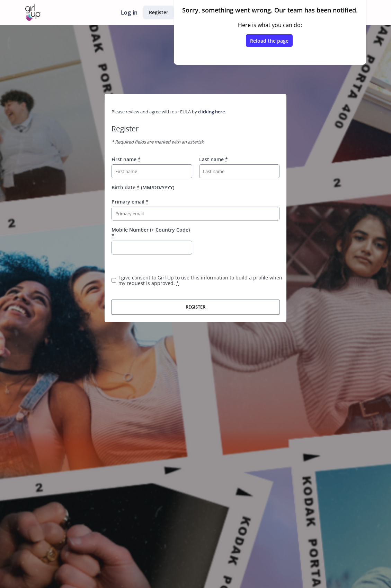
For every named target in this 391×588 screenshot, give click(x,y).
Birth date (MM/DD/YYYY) (143, 187)
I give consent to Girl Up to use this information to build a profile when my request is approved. (200, 280)
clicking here (211, 112)
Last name (214, 159)
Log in (129, 12)
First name (126, 159)
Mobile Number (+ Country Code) (151, 232)
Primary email (130, 202)
